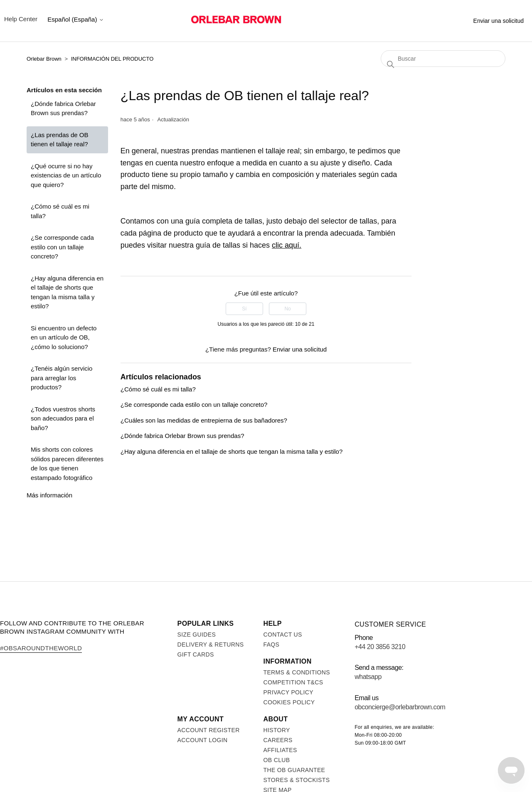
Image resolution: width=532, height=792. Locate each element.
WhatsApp (368, 677)
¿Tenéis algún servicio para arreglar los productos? (62, 378)
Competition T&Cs (293, 682)
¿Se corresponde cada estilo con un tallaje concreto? (62, 247)
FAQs (272, 644)
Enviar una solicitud (499, 21)
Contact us (283, 635)
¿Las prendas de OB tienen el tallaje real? (59, 140)
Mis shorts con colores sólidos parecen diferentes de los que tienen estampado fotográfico (67, 464)
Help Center (21, 19)
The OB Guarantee (294, 770)
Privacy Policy (288, 692)
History (277, 730)
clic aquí (286, 245)
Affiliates (280, 750)
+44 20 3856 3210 (380, 647)
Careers (278, 740)
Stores (420, 19)
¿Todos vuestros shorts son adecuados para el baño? (63, 418)
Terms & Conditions (297, 672)
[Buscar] (443, 59)
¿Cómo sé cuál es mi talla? (60, 211)
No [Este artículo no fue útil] (287, 309)
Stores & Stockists (297, 780)
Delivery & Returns (211, 644)
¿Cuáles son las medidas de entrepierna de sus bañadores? (204, 420)
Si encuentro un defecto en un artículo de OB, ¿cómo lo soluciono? (64, 337)
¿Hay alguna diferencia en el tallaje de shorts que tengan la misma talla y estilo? (67, 292)
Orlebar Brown (44, 59)
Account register (209, 730)
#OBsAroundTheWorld (41, 648)
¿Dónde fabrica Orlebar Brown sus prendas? (63, 108)
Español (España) (75, 19)
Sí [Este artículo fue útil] (244, 309)
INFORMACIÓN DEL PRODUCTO (112, 59)
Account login (203, 740)
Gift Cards (196, 654)
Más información (49, 495)
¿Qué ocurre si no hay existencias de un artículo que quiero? (66, 175)
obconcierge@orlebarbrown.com (400, 707)
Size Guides (197, 635)
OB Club (277, 760)
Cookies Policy (289, 702)
